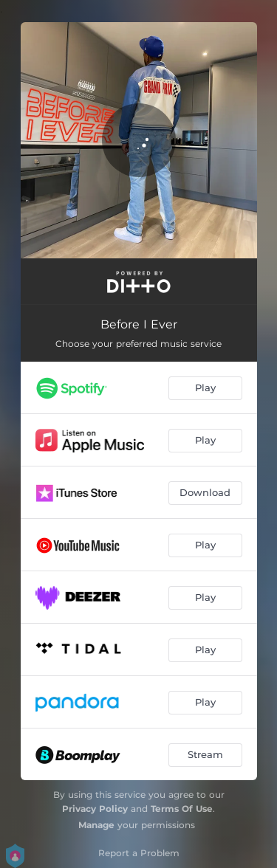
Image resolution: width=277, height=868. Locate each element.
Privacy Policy (95, 809)
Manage (96, 825)
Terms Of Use (182, 809)
